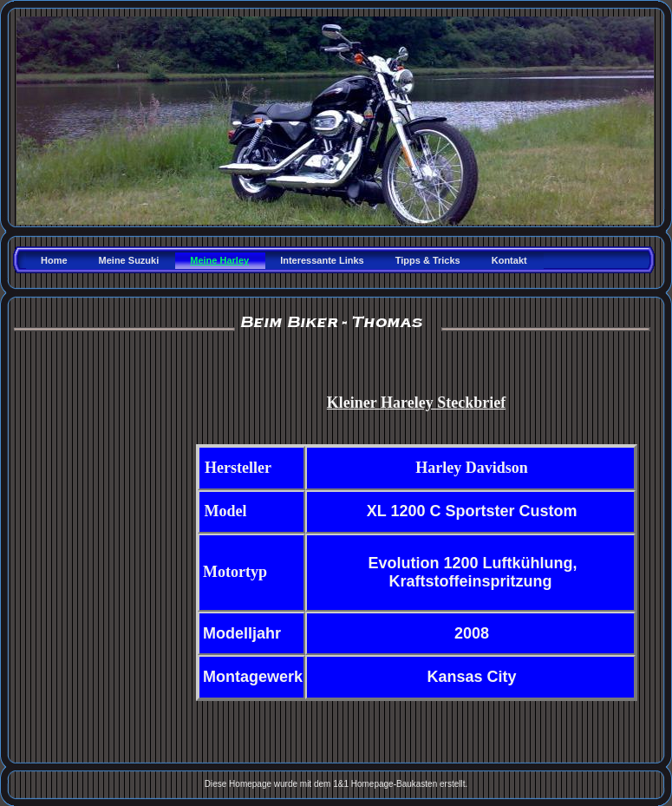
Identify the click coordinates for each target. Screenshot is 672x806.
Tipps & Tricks (428, 260)
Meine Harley (219, 260)
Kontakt (509, 260)
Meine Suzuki (129, 260)
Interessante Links (322, 260)
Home (54, 260)
